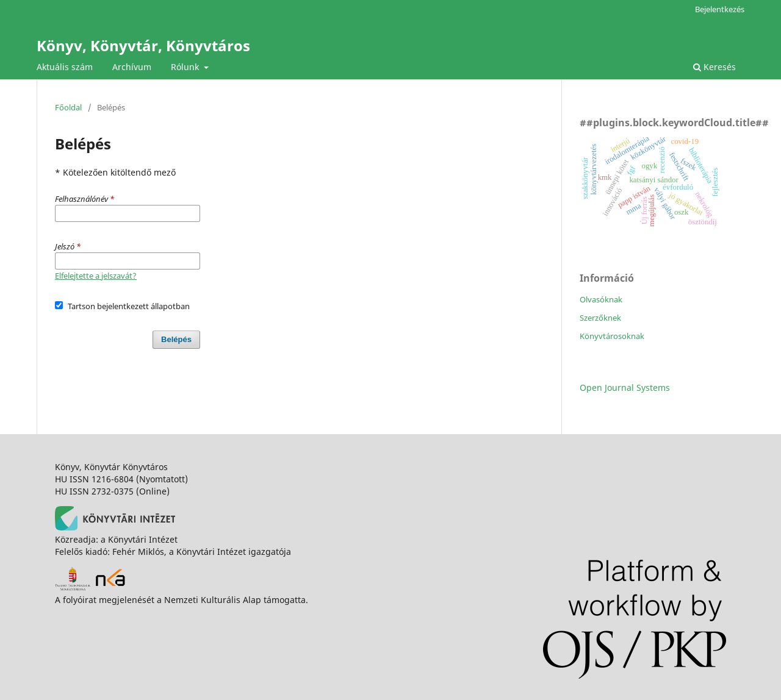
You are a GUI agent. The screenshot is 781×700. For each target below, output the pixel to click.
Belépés (176, 339)
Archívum (132, 67)
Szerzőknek (600, 318)
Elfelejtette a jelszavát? (96, 276)
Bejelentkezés (720, 9)
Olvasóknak (601, 299)
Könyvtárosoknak (612, 336)
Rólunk (186, 67)
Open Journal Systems (625, 387)
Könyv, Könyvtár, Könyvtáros (143, 45)
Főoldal (68, 107)
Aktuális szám (65, 67)
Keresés (714, 67)
